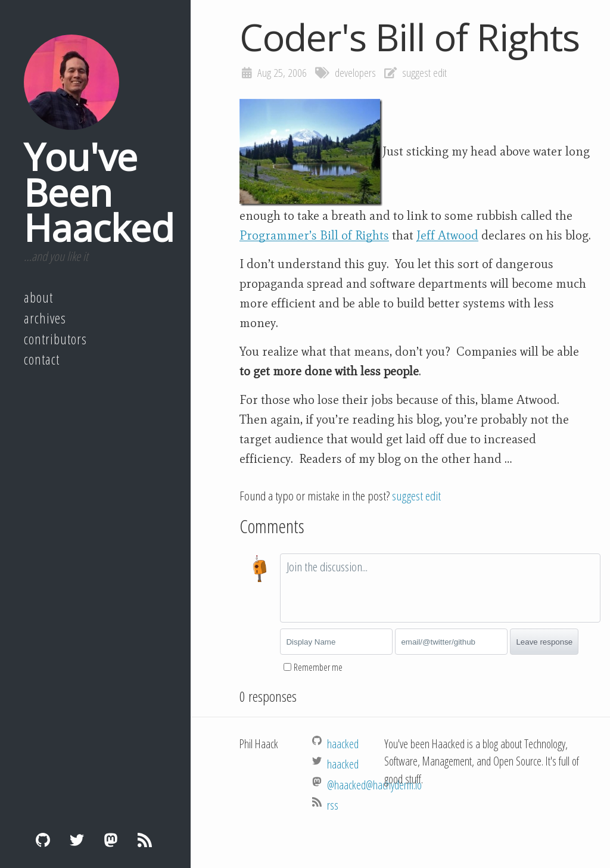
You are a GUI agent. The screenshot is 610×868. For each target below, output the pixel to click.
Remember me (318, 667)
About (38, 297)
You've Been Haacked (99, 192)
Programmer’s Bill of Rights (314, 235)
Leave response (544, 642)
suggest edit (424, 73)
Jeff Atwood (447, 235)
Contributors (55, 339)
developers (355, 73)
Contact (42, 359)
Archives (45, 318)
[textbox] (440, 588)
